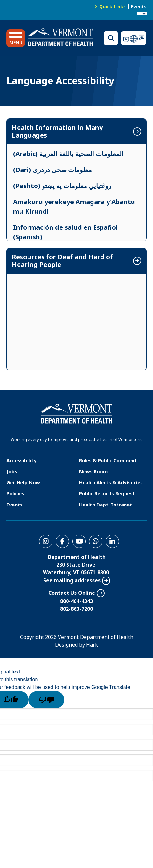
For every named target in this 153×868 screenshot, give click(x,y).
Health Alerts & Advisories (111, 482)
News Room (93, 471)
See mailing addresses (72, 580)
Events (139, 7)
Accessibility (21, 460)
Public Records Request (107, 493)
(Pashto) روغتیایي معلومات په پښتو (62, 186)
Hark (92, 645)
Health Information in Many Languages (57, 131)
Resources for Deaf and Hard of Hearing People (62, 261)
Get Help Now (23, 482)
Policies (15, 493)
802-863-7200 (76, 609)
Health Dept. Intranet (106, 505)
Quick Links (113, 7)
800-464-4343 (76, 601)
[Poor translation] (46, 700)
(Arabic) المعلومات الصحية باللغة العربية (68, 154)
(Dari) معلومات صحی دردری (52, 170)
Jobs (12, 471)
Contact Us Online (72, 593)
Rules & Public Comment (108, 460)
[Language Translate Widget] (142, 14)
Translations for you (134, 38)
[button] (16, 38)
